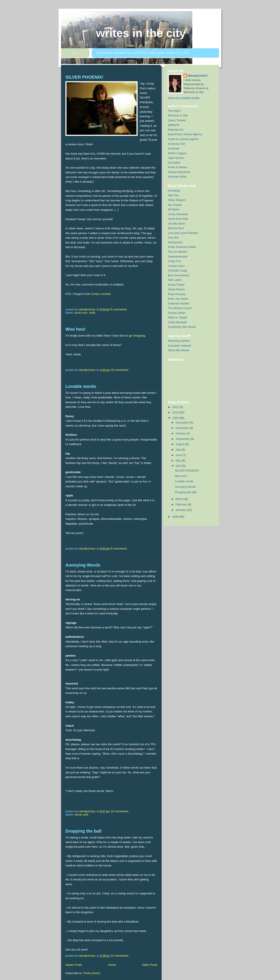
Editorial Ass (176, 130)
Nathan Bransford (179, 172)
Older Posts (150, 965)
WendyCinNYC (198, 76)
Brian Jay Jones (178, 299)
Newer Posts (74, 965)
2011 (176, 407)
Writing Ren (175, 242)
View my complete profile (184, 98)
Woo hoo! (75, 329)
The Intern (174, 111)
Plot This (173, 195)
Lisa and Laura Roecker (183, 233)
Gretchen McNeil (178, 303)
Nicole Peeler (176, 285)
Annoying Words (83, 565)
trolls (92, 313)
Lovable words (81, 386)
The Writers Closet (180, 308)
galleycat (173, 125)
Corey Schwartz (178, 214)
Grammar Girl (176, 144)
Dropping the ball (83, 831)
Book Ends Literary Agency (185, 134)
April (179, 466)
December (183, 423)
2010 (176, 412)
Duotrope (174, 148)
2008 (176, 517)
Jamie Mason (176, 289)
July (179, 450)
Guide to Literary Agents (183, 139)
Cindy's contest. (101, 294)
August (180, 444)
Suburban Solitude (179, 346)
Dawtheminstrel (178, 257)
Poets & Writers (178, 167)
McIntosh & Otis (178, 115)
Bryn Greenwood (178, 275)
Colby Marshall (177, 322)
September (183, 439)
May (179, 461)
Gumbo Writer (177, 313)
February (182, 504)
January (181, 510)
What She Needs (179, 350)
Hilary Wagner (177, 200)
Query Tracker (177, 120)
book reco (81, 313)
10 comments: (120, 370)
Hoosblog (174, 191)
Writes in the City (141, 33)
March (180, 499)
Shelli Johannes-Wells (182, 247)
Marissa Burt (176, 228)
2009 (176, 418)
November (183, 428)
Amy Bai (173, 238)
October (181, 433)
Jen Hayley (175, 205)
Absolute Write (177, 177)
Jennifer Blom (177, 224)
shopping (139, 336)
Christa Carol (176, 266)
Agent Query (176, 158)
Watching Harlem (179, 341)
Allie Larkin (175, 280)
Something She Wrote (182, 327)
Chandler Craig (177, 270)
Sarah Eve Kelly (178, 219)
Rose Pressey (177, 294)
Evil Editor (174, 163)
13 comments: (120, 956)
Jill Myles (174, 209)
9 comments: (119, 309)
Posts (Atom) (92, 973)
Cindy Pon (174, 261)
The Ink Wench (177, 252)
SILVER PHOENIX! (84, 77)
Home (112, 965)
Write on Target (177, 317)
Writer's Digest (177, 153)
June (179, 455)
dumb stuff (81, 815)
